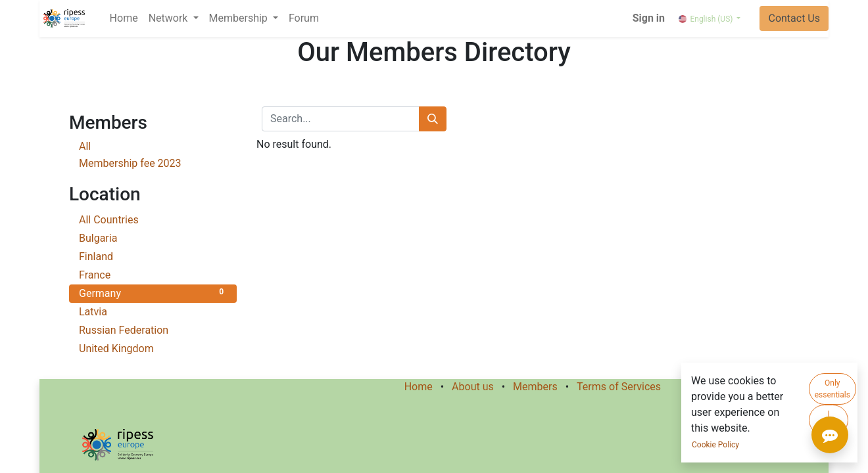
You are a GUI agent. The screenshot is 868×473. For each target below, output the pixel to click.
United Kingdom (153, 348)
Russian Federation (153, 329)
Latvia (153, 311)
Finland (153, 256)
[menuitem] (124, 18)
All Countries (153, 219)
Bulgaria (153, 237)
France (153, 274)
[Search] (433, 119)
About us (473, 387)
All (85, 146)
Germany (153, 293)
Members (535, 387)
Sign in (649, 18)
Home (419, 387)
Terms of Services (619, 387)
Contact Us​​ (794, 18)
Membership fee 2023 (130, 163)
